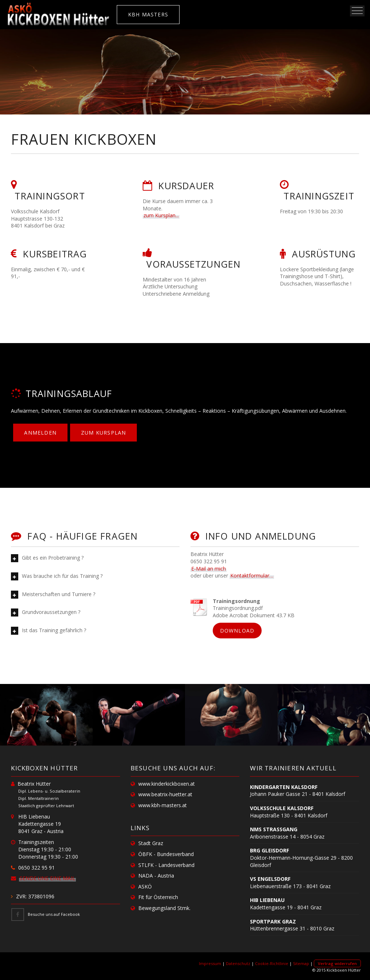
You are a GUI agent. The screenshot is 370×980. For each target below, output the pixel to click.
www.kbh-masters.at (163, 805)
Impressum (210, 963)
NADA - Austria (156, 876)
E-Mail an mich (209, 569)
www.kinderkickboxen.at (167, 784)
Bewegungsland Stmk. (164, 908)
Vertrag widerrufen (337, 963)
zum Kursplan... (161, 215)
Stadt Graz (151, 843)
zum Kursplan (103, 433)
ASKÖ (145, 886)
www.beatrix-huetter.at (165, 794)
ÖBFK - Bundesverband (166, 854)
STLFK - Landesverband (166, 865)
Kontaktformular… (252, 575)
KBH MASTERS (148, 14)
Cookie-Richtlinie (272, 963)
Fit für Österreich (158, 897)
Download (237, 631)
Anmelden (40, 433)
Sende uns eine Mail (47, 878)
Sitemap (301, 963)
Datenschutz (238, 963)
